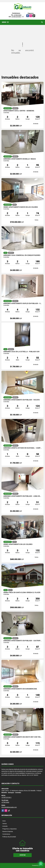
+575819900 (17, 15)
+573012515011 (16, 17)
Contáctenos (6, 834)
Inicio (4, 821)
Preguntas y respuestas (10, 829)
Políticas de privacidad (9, 837)
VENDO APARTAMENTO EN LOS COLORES (18, 544)
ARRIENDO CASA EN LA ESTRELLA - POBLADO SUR (21, 352)
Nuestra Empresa (8, 831)
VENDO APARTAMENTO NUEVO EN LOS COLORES (21, 207)
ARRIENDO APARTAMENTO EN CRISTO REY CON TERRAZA (22, 737)
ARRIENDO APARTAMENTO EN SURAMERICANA (20, 689)
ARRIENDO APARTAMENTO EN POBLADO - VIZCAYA (22, 400)
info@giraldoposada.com (9, 807)
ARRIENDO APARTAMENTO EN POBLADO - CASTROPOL (22, 641)
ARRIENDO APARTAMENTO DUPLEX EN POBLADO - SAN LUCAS (22, 304)
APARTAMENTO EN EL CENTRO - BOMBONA (19, 111)
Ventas (5, 824)
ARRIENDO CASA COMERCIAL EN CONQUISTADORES (22, 255)
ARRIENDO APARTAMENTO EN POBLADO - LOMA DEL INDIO (22, 496)
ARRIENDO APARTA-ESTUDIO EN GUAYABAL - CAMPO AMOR (22, 448)
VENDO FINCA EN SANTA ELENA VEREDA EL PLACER (22, 593)
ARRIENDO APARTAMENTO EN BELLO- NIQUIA (20, 159)
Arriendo (5, 826)
